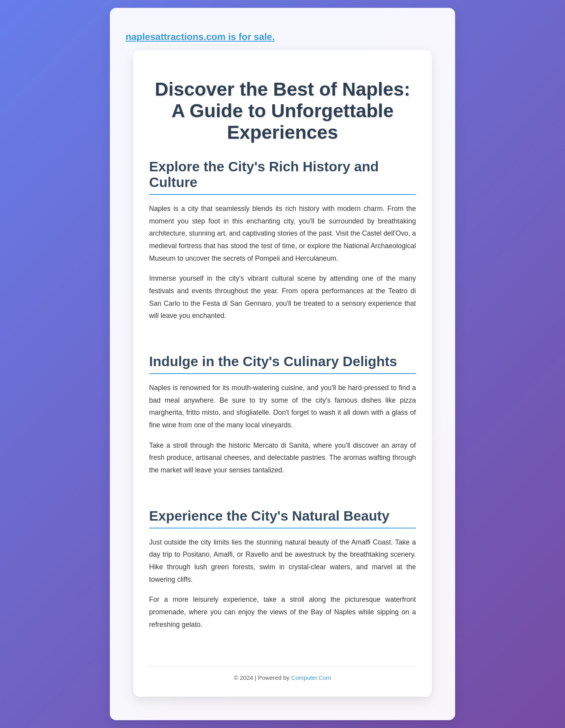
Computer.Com (311, 678)
